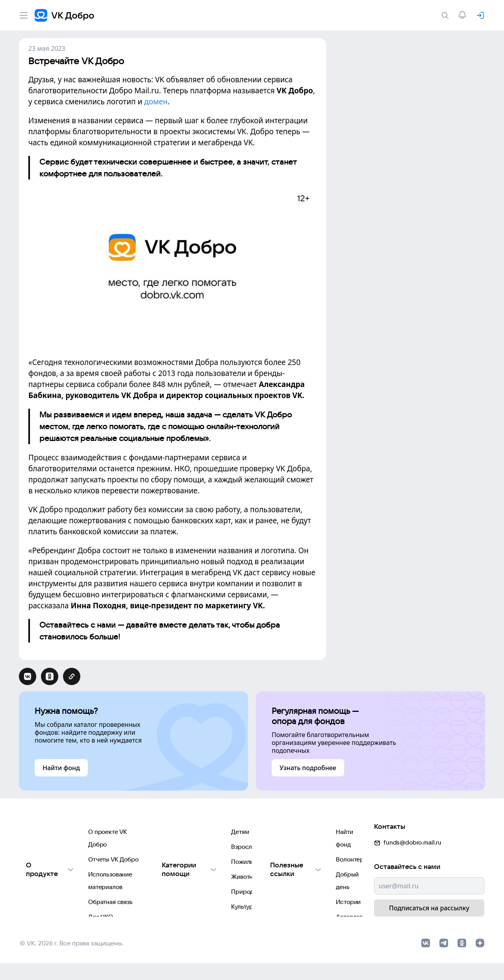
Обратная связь (42, 879)
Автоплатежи (283, 895)
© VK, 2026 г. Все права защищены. (72, 960)
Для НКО (32, 895)
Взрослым (165, 848)
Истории (277, 879)
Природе (163, 895)
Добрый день (283, 864)
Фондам (162, 927)
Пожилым (164, 864)
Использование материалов (59, 864)
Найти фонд (281, 832)
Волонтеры (281, 848)
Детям (159, 832)
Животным (165, 879)
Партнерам (36, 911)
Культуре (163, 911)
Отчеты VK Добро (45, 848)
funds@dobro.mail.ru (408, 829)
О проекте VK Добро (49, 832)
